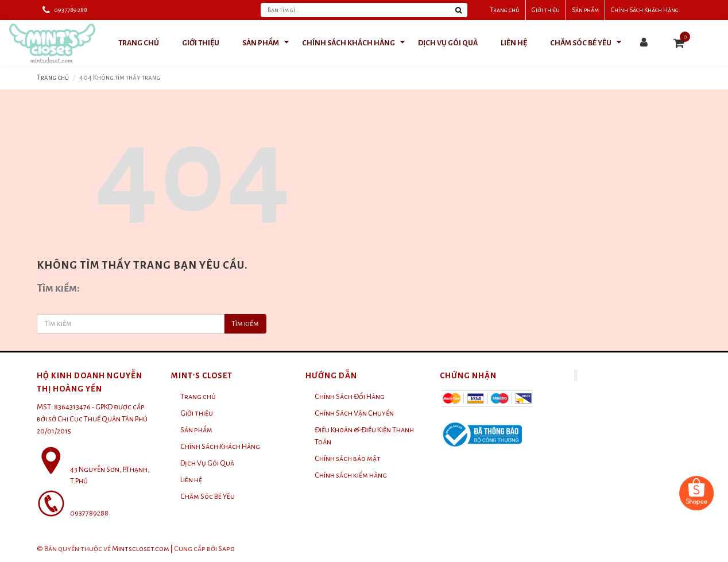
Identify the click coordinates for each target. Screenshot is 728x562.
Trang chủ (505, 10)
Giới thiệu (546, 10)
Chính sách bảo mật (348, 459)
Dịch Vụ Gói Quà (207, 463)
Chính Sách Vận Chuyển (354, 413)
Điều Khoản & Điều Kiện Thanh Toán (364, 436)
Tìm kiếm (245, 324)
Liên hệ (191, 480)
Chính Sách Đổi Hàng (350, 397)
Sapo (226, 549)
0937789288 (71, 10)
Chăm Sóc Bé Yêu (208, 497)
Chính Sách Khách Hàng (645, 10)
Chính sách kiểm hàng (351, 475)
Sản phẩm (585, 10)
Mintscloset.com (141, 549)
